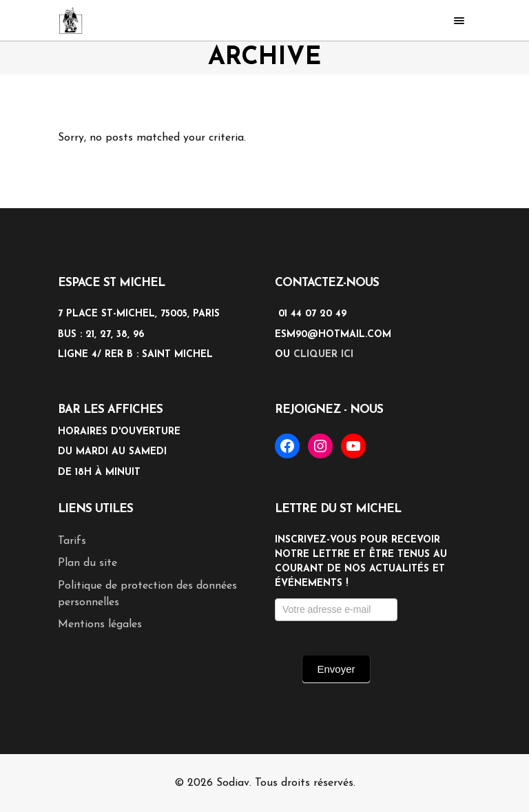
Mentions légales (100, 625)
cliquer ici (323, 355)
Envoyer (336, 669)
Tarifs (72, 541)
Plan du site (87, 563)
